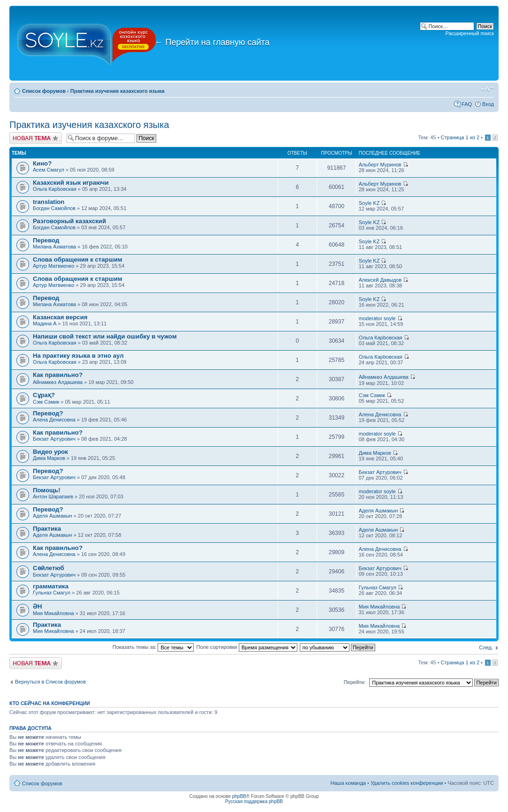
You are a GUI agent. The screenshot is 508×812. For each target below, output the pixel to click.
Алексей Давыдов (380, 280)
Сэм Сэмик (46, 402)
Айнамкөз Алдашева (58, 382)
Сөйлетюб (49, 568)
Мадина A (45, 323)
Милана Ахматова (54, 247)
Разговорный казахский (69, 221)
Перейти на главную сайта (212, 42)
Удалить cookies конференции (407, 783)
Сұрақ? (44, 395)
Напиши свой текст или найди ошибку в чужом (105, 336)
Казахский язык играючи (71, 183)
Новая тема (36, 138)
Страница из (460, 137)
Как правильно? (58, 375)
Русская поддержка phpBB (254, 801)
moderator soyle (377, 318)
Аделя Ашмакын (53, 516)
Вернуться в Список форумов (50, 682)
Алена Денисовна (54, 420)
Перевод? (48, 413)
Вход (488, 104)
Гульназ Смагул (52, 593)
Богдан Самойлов (54, 208)
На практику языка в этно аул (78, 356)
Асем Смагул (49, 170)
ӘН (38, 606)
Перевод (46, 240)
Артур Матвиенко (53, 266)
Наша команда (348, 783)
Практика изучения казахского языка (118, 91)
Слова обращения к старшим (78, 259)
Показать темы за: (153, 647)
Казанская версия (60, 317)
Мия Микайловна (53, 613)
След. (486, 647)
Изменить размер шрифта (487, 89)
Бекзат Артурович (54, 439)
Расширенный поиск (470, 33)
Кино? (42, 163)
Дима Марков (49, 458)
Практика (47, 529)
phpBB (239, 796)
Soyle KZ (369, 203)
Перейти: (355, 682)
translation (49, 202)
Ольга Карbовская (55, 189)
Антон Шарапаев (53, 496)
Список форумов (44, 91)
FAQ (467, 104)
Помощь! (47, 490)
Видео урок (50, 452)
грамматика (51, 586)
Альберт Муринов (380, 165)
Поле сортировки (247, 647)
